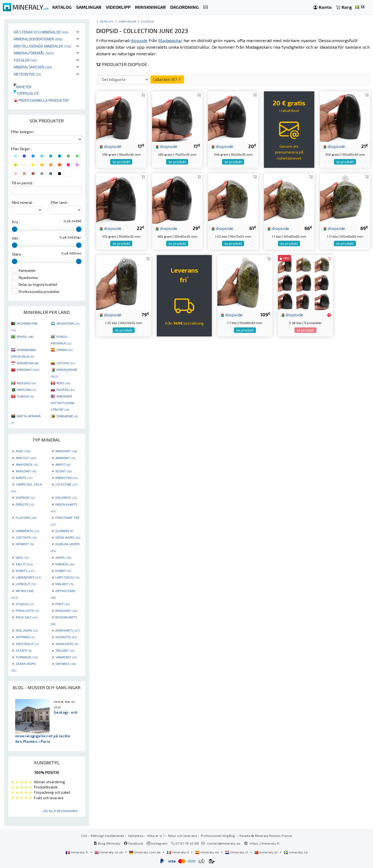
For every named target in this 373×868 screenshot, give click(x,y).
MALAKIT (64, 584)
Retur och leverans (183, 836)
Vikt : (16, 238)
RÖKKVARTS (67, 630)
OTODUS (25, 604)
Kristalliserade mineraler (43, 46)
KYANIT (63, 571)
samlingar (127, 21)
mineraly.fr (77, 852)
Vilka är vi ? (156, 836)
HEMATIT (25, 544)
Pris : (16, 222)
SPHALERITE (67, 644)
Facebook (134, 843)
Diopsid (148, 21)
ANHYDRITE (27, 464)
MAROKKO (28, 369)
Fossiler (25, 60)
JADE (22, 557)
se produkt (121, 162)
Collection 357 (167, 79)
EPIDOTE (25, 504)
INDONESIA (28, 363)
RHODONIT (66, 610)
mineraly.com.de (145, 852)
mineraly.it (178, 852)
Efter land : (60, 202)
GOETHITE (26, 537)
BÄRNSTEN (66, 478)
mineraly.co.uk (109, 852)
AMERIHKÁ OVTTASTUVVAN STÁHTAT (63, 403)
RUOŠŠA (66, 390)
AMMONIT (65, 458)
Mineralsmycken (33, 67)
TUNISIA (25, 396)
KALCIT (24, 564)
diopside (110, 146)
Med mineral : (23, 202)
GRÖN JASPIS (68, 537)
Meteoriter (27, 74)
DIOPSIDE (25, 497)
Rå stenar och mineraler (41, 32)
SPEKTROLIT (27, 644)
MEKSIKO (26, 383)
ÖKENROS (66, 664)
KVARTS (25, 571)
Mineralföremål (34, 53)
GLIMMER (64, 531)
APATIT (63, 464)
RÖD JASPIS (27, 630)
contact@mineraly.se (224, 843)
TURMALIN (27, 657)
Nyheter (23, 87)
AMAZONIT (66, 451)
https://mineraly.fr (265, 843)
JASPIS (63, 557)
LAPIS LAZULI (67, 577)
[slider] (15, 229)
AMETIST (26, 458)
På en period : (23, 183)
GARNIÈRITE (27, 531)
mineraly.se (296, 852)
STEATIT (24, 650)
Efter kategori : (23, 132)
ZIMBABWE (67, 416)
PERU (63, 383)
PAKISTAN (26, 390)
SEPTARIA (25, 637)
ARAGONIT (26, 471)
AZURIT (63, 471)
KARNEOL (65, 564)
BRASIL (25, 336)
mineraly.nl (237, 852)
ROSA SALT (27, 617)
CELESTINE (66, 484)
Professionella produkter (41, 100)
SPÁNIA (65, 350)
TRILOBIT (65, 650)
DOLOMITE (66, 497)
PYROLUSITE (27, 610)
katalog (107, 21)
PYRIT (63, 604)
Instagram (157, 843)
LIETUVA (66, 363)
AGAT (23, 451)
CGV (84, 836)
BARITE (24, 478)
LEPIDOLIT (26, 584)
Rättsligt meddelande (107, 836)
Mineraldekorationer (38, 39)
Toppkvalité (26, 93)
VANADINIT (66, 657)
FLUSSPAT (26, 517)
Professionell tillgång (218, 836)
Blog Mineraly (107, 843)
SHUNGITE (66, 637)
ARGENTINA (68, 323)
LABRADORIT (28, 577)
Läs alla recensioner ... (62, 811)
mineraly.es (207, 852)
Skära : (17, 254)
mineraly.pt (266, 852)
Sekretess (136, 836)
